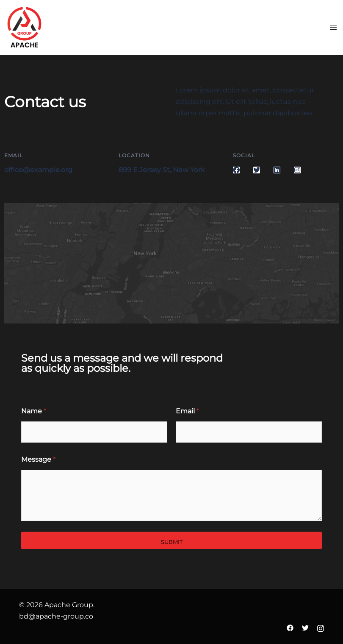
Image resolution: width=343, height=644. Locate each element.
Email (187, 411)
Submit (172, 542)
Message (38, 459)
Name (34, 411)
